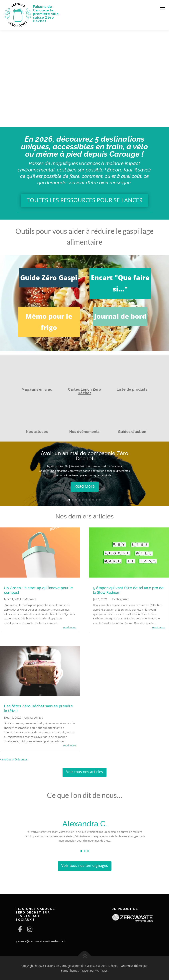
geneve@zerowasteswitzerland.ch (41, 941)
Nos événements (84, 432)
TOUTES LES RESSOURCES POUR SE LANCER (84, 200)
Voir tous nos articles (84, 772)
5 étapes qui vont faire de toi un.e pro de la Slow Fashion (128, 590)
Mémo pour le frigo (49, 322)
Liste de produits (132, 389)
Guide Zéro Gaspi (49, 278)
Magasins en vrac (37, 389)
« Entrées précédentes (14, 759)
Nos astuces (37, 432)
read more (70, 627)
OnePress (127, 966)
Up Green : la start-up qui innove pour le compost (38, 590)
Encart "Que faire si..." (120, 283)
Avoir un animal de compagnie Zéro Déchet (84, 456)
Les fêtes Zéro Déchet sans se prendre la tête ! (38, 708)
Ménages (30, 599)
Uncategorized (97, 466)
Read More (85, 486)
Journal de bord (120, 316)
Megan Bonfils (59, 466)
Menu (163, 7)
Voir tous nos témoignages (85, 865)
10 (100, 500)
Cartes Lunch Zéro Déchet (84, 391)
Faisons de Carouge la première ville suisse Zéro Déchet (46, 14)
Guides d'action (132, 432)
